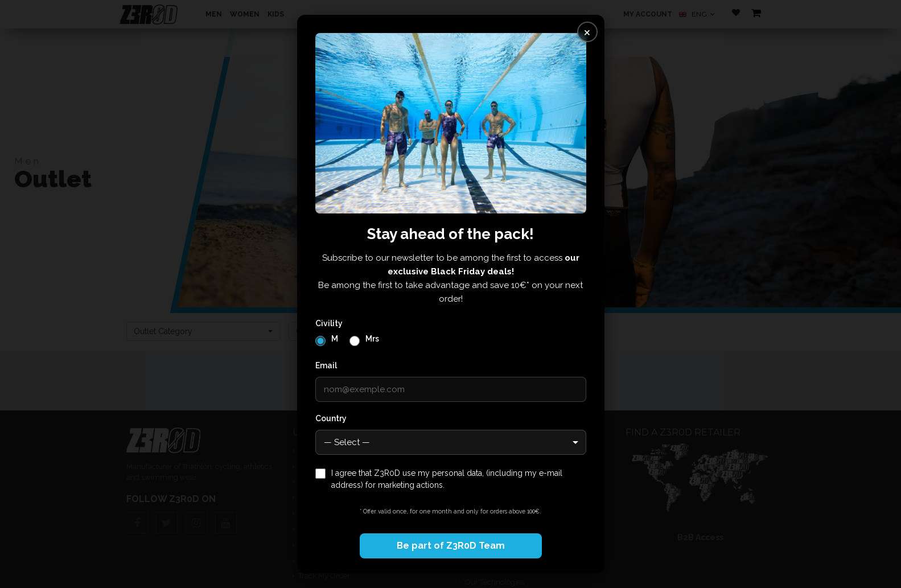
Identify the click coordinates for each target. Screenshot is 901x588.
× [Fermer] (587, 32)
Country (331, 418)
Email (326, 365)
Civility (329, 323)
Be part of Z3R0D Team (451, 546)
